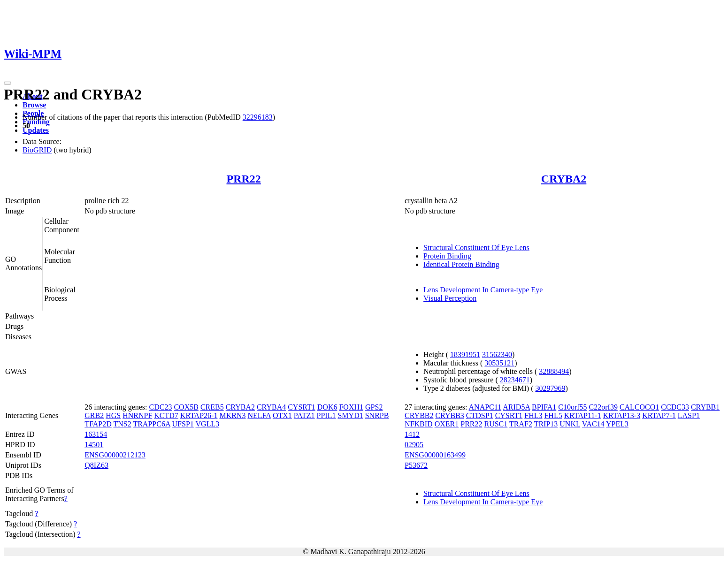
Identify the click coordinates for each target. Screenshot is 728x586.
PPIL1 (326, 415)
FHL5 (553, 415)
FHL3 (533, 415)
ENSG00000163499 (435, 455)
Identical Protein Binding (461, 264)
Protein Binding (447, 256)
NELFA (259, 415)
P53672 (416, 465)
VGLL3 (208, 424)
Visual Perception (450, 298)
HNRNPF (137, 415)
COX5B (186, 407)
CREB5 (212, 407)
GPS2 (374, 407)
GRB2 (94, 415)
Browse (34, 105)
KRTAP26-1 (199, 415)
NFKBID (419, 424)
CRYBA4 (271, 407)
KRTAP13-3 (622, 415)
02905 (414, 445)
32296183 (258, 117)
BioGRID (37, 150)
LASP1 (689, 415)
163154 (96, 434)
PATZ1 (304, 415)
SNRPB (377, 415)
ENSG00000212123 (115, 455)
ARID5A (516, 407)
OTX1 (282, 415)
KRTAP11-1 (583, 415)
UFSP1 (183, 424)
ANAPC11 (485, 407)
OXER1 (447, 424)
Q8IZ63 (96, 465)
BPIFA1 (544, 407)
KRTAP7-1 (659, 415)
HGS (113, 415)
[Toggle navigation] (8, 83)
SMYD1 (350, 415)
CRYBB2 (419, 415)
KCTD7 (166, 415)
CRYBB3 (449, 415)
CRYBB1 (705, 407)
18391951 (465, 354)
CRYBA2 (564, 179)
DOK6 (327, 407)
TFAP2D (98, 424)
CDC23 (161, 407)
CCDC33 (675, 407)
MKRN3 (232, 415)
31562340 (497, 354)
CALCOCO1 (639, 407)
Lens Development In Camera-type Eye (483, 290)
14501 (94, 445)
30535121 (499, 363)
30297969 (550, 388)
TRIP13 (546, 424)
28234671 (515, 380)
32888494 (554, 371)
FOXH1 (351, 407)
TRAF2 (521, 424)
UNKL (570, 424)
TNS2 (122, 424)
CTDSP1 (480, 415)
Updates (36, 130)
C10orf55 (572, 407)
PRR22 (244, 179)
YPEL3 (617, 424)
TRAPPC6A (151, 424)
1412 (412, 434)
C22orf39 (603, 407)
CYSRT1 (302, 407)
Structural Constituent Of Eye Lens (476, 247)
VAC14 (593, 424)
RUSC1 (496, 424)
